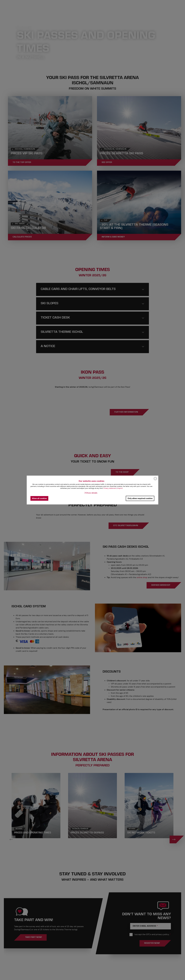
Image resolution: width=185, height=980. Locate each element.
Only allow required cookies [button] (140, 498)
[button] (91, 493)
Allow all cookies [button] (39, 498)
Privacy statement (110, 488)
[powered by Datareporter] (155, 480)
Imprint (120, 488)
